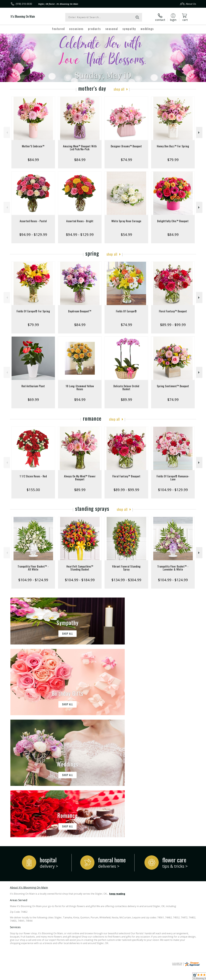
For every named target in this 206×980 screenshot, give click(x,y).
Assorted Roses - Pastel (33, 221)
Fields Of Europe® (126, 311)
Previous (7, 133)
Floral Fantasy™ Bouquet (173, 311)
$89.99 (126, 399)
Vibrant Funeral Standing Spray (126, 568)
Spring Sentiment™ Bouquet (173, 386)
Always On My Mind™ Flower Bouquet (80, 478)
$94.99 (80, 399)
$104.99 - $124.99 (33, 580)
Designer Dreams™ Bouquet (126, 146)
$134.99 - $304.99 (126, 580)
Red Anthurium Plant (33, 386)
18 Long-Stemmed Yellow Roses (80, 388)
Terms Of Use (132, 977)
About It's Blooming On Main (29, 765)
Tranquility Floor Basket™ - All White (33, 568)
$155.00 (33, 490)
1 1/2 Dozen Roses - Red (33, 476)
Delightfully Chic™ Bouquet (173, 221)
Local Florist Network (170, 977)
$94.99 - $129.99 (33, 234)
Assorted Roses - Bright (80, 221)
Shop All (119, 89)
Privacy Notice (149, 977)
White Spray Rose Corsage (126, 221)
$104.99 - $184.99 (80, 580)
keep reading (117, 772)
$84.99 (33, 160)
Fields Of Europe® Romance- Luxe (173, 478)
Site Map (188, 977)
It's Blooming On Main (23, 16)
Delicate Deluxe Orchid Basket (126, 388)
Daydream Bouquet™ (80, 311)
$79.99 (173, 160)
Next (199, 133)
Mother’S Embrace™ (33, 146)
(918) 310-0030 (24, 4)
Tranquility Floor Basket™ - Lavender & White (173, 568)
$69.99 (33, 399)
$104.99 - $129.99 (173, 490)
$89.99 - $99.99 (173, 325)
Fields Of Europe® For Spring (33, 311)
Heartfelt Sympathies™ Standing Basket (80, 568)
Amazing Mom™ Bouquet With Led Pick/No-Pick (80, 148)
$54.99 (126, 234)
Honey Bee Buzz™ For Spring (173, 146)
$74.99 (126, 160)
